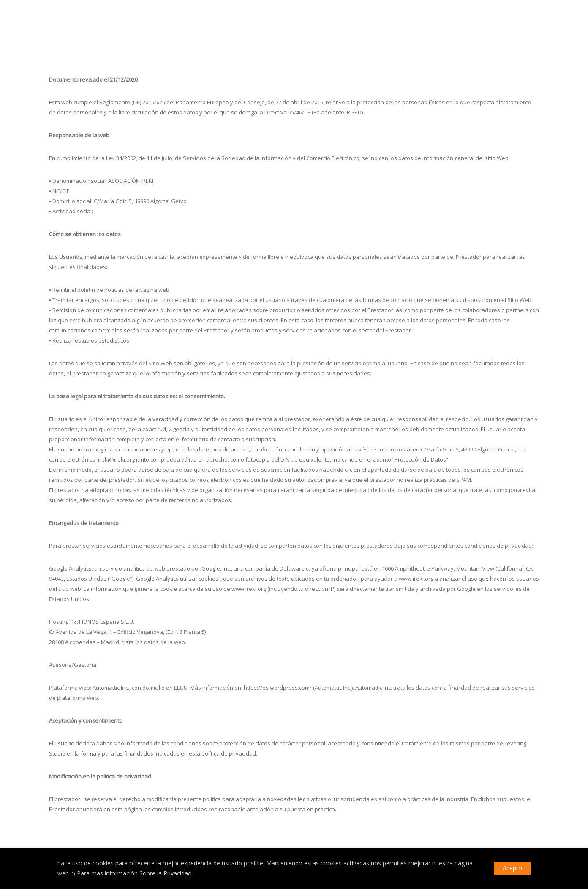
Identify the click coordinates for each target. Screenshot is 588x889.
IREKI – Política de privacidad (507, 20)
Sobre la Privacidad (165, 873)
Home (463, 20)
